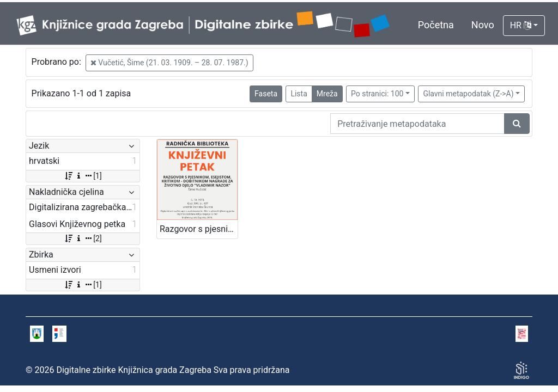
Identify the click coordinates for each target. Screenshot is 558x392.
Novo (483, 25)
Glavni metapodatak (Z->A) (468, 94)
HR (521, 25)
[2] (83, 238)
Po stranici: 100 (377, 94)
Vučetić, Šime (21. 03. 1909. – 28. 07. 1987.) (169, 63)
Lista (299, 94)
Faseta (266, 94)
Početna (436, 25)
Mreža (327, 94)
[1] (83, 176)
